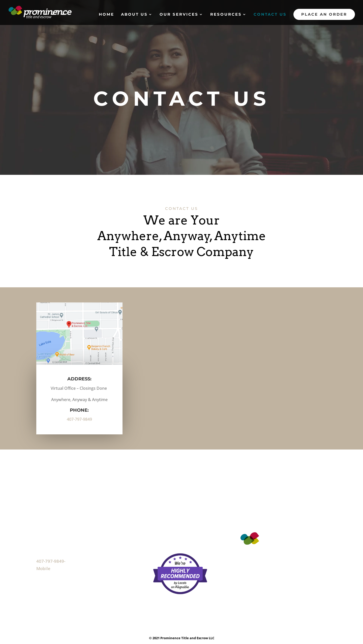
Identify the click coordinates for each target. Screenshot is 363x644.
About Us (134, 15)
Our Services (179, 15)
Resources (226, 15)
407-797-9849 (79, 419)
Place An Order (324, 14)
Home (107, 15)
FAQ (157, 523)
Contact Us (270, 15)
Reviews (161, 531)
